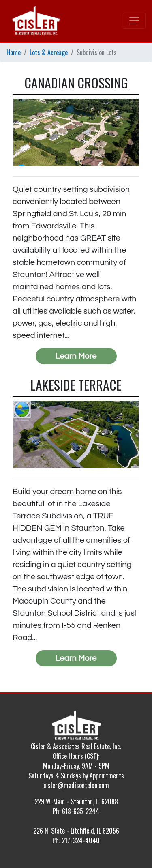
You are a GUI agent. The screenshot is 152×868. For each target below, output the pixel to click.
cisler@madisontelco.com (76, 785)
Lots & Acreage (49, 52)
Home (14, 52)
